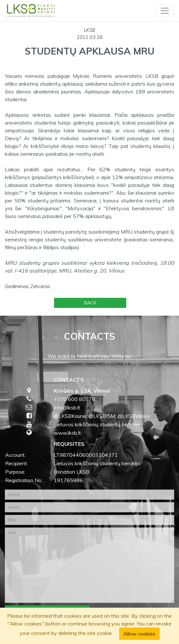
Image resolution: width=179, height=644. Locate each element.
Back (90, 303)
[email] (89, 507)
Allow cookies (139, 634)
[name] (89, 495)
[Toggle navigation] (165, 11)
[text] (89, 565)
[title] (89, 520)
